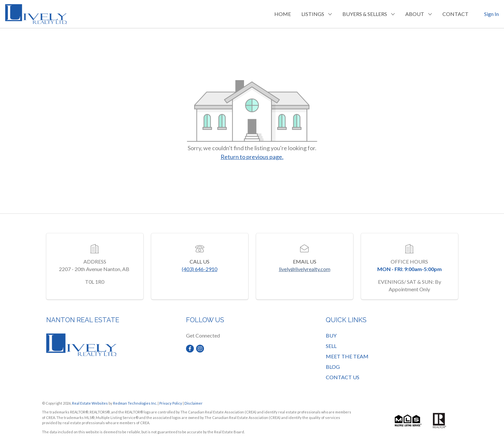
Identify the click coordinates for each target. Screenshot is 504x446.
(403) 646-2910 (200, 269)
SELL (331, 346)
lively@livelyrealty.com (305, 269)
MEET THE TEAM (347, 356)
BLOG (333, 367)
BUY (331, 335)
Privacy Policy (171, 403)
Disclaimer (194, 403)
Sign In (491, 14)
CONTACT (455, 14)
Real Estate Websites (90, 403)
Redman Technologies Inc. (135, 403)
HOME (283, 14)
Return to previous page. (252, 157)
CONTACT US (343, 377)
